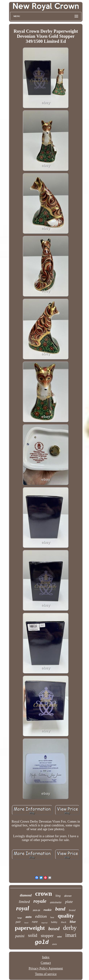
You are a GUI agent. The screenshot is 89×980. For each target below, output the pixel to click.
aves (55, 944)
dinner (68, 896)
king (58, 896)
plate (69, 902)
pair (18, 922)
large (20, 918)
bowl (26, 923)
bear (52, 917)
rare (35, 922)
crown (44, 894)
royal (23, 908)
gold (42, 942)
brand (72, 910)
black (63, 922)
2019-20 (36, 910)
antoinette (56, 902)
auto (29, 917)
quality (66, 916)
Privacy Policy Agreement (46, 968)
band (60, 909)
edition (41, 916)
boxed (54, 929)
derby (70, 928)
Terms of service (46, 974)
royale (40, 901)
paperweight (30, 928)
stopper (47, 936)
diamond (26, 895)
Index (46, 957)
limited (24, 902)
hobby (54, 922)
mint (59, 937)
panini (20, 936)
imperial (44, 923)
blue (73, 922)
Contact (46, 963)
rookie (48, 910)
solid (33, 935)
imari (71, 935)
